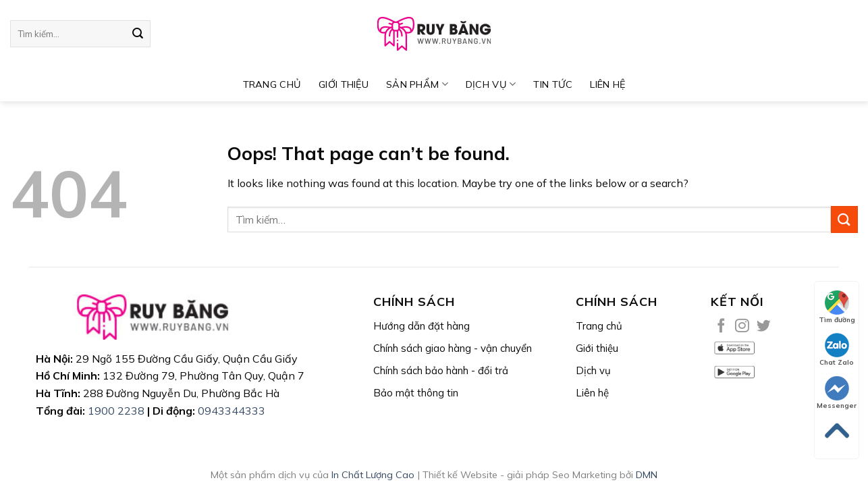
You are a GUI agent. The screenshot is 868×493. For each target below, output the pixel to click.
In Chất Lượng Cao (373, 475)
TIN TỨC (553, 84)
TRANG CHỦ (272, 84)
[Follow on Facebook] (721, 327)
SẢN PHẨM (417, 84)
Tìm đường (837, 307)
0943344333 (232, 411)
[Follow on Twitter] (764, 327)
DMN (647, 475)
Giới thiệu (344, 84)
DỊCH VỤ (491, 84)
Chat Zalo (837, 350)
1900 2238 (116, 411)
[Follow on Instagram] (742, 327)
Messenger (837, 393)
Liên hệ (607, 84)
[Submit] (138, 34)
